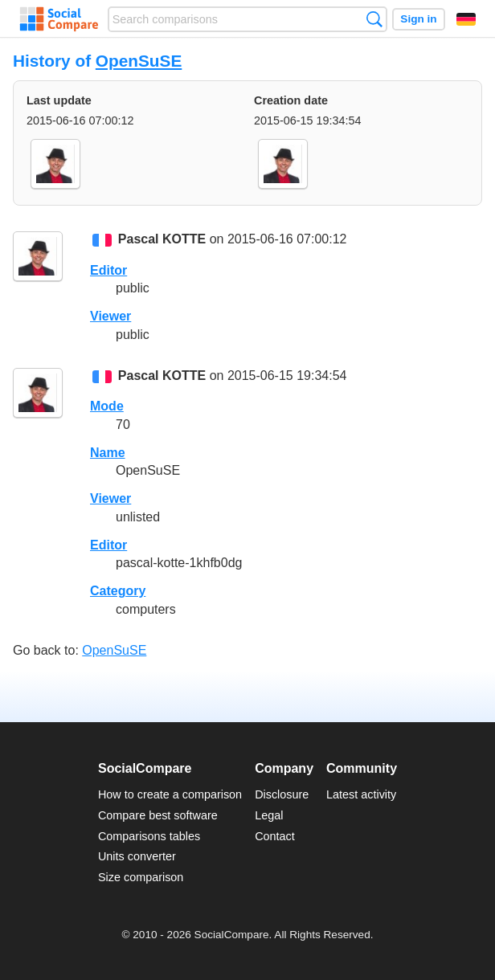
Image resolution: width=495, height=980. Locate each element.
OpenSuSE (139, 61)
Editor (108, 270)
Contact (275, 836)
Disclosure (282, 794)
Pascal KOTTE (162, 240)
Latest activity (361, 794)
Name (108, 453)
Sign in (418, 19)
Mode (107, 406)
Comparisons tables (149, 836)
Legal (269, 815)
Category (118, 591)
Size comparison (141, 877)
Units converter (137, 856)
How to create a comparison (170, 794)
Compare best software (158, 815)
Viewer (110, 316)
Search (374, 19)
